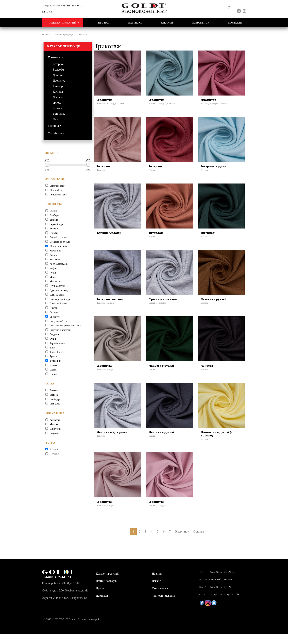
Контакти (235, 23)
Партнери (135, 23)
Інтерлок (58, 64)
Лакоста (58, 97)
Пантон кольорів (106, 591)
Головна (46, 34)
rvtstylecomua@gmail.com (227, 605)
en (50, 11)
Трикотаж (54, 57)
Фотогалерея (160, 598)
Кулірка (58, 92)
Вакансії (167, 23)
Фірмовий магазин (163, 606)
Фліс (56, 119)
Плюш (57, 103)
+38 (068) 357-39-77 (72, 6)
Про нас (104, 23)
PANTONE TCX (201, 23)
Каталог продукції (66, 23)
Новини (157, 584)
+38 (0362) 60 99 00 (223, 582)
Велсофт (58, 70)
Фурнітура (55, 133)
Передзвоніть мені (229, 8)
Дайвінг (58, 75)
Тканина (53, 126)
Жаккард (58, 86)
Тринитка (59, 114)
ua (43, 11)
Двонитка (59, 81)
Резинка (58, 108)
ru (47, 11)
